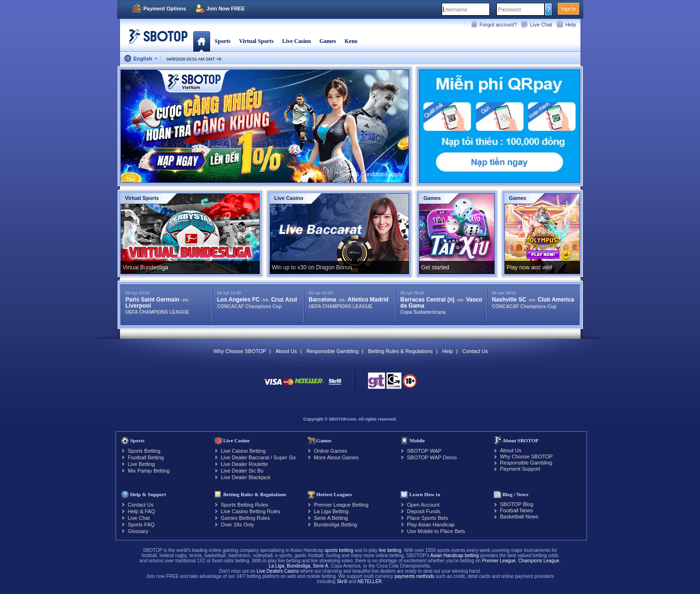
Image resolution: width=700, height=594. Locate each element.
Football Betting (146, 457)
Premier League (499, 561)
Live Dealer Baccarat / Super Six (259, 457)
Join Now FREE (226, 9)
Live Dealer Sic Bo (243, 471)
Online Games (331, 451)
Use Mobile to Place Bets (436, 531)
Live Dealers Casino (278, 571)
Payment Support (520, 469)
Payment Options (165, 9)
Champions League (539, 561)
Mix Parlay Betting (149, 471)
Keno (351, 41)
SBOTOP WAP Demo (432, 457)
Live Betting (141, 464)
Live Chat (541, 25)
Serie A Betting (331, 518)
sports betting (339, 550)
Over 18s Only (238, 525)
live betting (390, 550)
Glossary (138, 531)
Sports (223, 41)
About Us (286, 351)
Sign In (568, 9)
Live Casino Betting (243, 451)
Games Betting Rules (246, 518)
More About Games (337, 457)
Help (571, 25)
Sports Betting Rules (245, 505)
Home (201, 41)
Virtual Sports (256, 41)
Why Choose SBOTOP (240, 351)
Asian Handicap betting (455, 555)
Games (328, 41)
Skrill (342, 581)
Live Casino (296, 41)
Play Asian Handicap (431, 525)
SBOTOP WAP (424, 451)
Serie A (320, 566)
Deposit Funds (424, 511)
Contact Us (475, 351)
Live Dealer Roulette (245, 464)
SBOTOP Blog (517, 504)
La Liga (277, 566)
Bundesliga (298, 566)
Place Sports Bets (428, 518)
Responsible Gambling (333, 351)
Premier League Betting (341, 505)
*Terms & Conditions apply (370, 174)
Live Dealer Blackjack (246, 477)
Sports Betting (144, 451)
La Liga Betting (331, 511)
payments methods (414, 576)
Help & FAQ (142, 511)
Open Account (423, 505)
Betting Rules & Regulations (400, 351)
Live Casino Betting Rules (251, 511)
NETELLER (370, 581)
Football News (517, 510)
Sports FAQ (141, 525)
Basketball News (519, 517)
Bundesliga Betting (336, 525)
